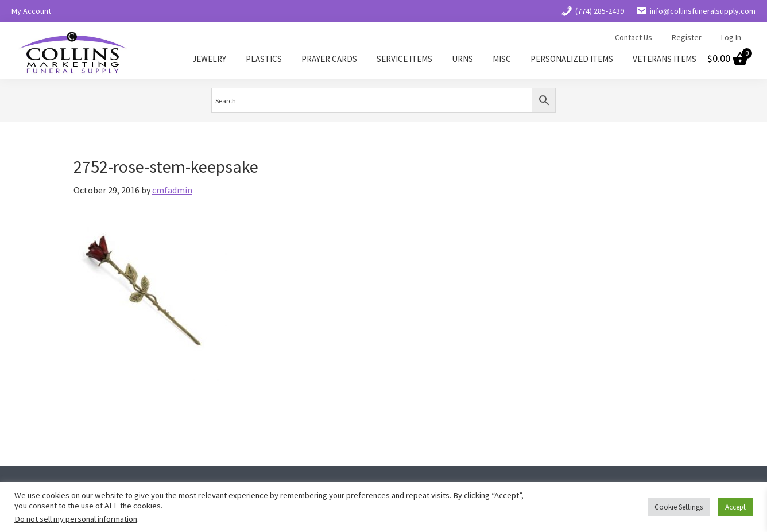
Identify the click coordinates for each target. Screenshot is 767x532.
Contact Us (634, 37)
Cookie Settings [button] (679, 507)
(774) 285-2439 (592, 11)
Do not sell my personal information (76, 519)
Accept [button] (735, 507)
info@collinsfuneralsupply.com (696, 11)
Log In (731, 37)
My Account (31, 11)
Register (687, 37)
